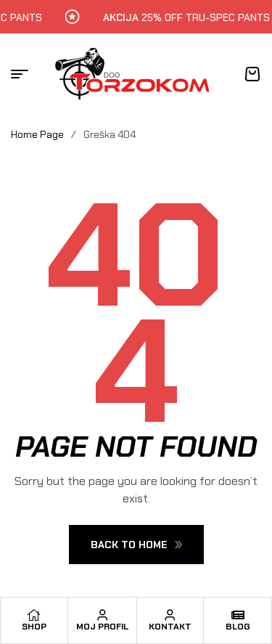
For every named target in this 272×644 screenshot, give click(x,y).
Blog (238, 627)
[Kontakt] (170, 615)
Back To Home (136, 545)
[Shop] (34, 615)
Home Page (37, 134)
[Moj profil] (102, 615)
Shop (34, 627)
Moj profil (102, 627)
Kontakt (170, 627)
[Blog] (238, 615)
